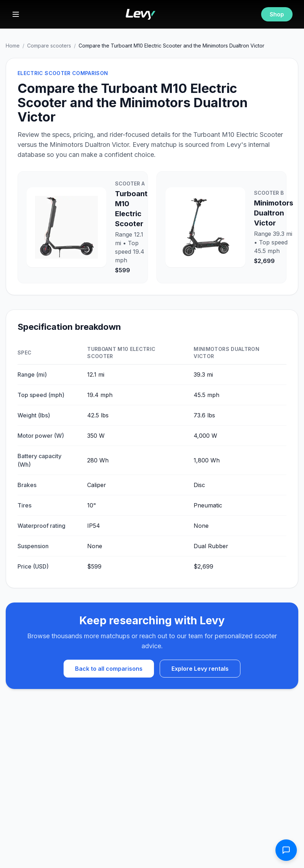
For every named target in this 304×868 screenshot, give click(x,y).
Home (13, 46)
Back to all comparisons (109, 669)
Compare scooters (49, 46)
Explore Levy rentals (200, 669)
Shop (277, 14)
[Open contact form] (286, 850)
